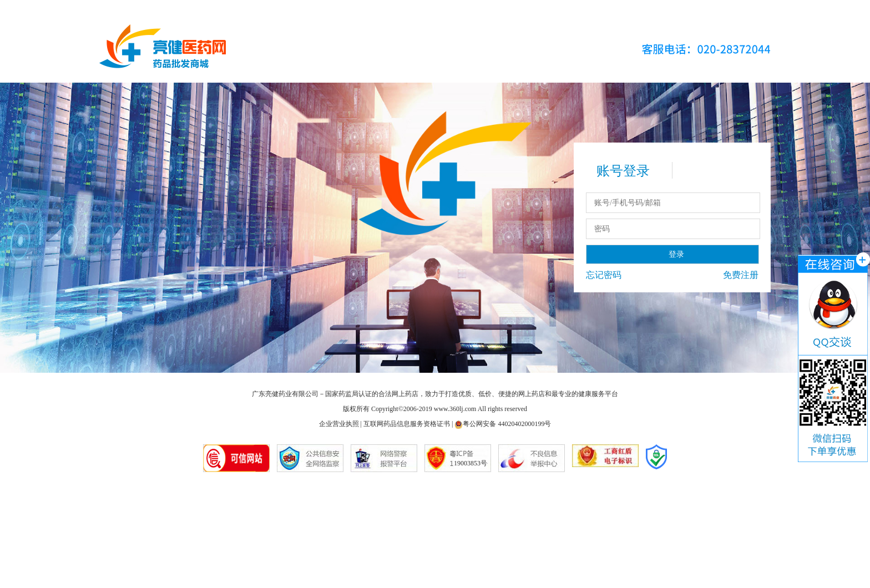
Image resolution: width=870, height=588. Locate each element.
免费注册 (741, 275)
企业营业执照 (339, 424)
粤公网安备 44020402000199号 (503, 424)
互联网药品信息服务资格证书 (407, 424)
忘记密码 (604, 275)
